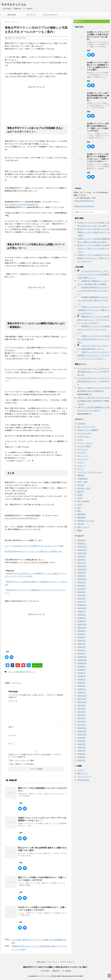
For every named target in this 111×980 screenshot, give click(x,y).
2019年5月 (81, 641)
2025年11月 (82, 550)
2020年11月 (82, 608)
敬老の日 (81, 492)
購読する (79, 21)
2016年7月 (81, 744)
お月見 (80, 440)
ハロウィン (82, 466)
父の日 (80, 505)
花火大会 (81, 524)
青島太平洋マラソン (27, 672)
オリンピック (82, 449)
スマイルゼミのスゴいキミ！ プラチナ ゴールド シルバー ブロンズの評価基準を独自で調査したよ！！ (93, 274)
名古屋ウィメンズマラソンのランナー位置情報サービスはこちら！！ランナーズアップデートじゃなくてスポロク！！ (94, 355)
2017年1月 (81, 725)
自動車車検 (82, 517)
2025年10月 (82, 553)
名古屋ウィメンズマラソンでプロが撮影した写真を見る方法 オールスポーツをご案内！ (94, 339)
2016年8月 (81, 741)
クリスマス (82, 453)
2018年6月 (81, 676)
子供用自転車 (82, 479)
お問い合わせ (12, 15)
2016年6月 (81, 747)
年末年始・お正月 (84, 488)
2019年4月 (81, 644)
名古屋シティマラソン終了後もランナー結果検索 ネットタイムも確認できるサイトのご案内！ (98, 66)
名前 (11, 727)
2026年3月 (81, 540)
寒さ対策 (81, 485)
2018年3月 (81, 686)
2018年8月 (81, 670)
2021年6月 (81, 589)
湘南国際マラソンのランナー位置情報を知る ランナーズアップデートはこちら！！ (94, 329)
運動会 (80, 530)
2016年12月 (82, 728)
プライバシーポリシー (50, 15)
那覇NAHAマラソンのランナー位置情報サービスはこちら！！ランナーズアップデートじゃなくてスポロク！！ (93, 320)
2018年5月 (81, 679)
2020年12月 (82, 605)
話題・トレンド (83, 527)
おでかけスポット (84, 437)
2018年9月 (81, 666)
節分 (79, 508)
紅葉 (79, 511)
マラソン (12, 672)
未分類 (80, 495)
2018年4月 (81, 683)
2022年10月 (82, 579)
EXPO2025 (81, 424)
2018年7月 (81, 673)
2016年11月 (82, 731)
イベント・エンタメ (85, 443)
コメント (13, 701)
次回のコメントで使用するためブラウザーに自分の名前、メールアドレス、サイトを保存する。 (35, 756)
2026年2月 (81, 543)
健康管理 (81, 475)
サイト (11, 744)
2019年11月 (82, 624)
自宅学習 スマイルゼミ (86, 521)
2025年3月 (81, 560)
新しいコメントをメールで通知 (22, 760)
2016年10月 (82, 734)
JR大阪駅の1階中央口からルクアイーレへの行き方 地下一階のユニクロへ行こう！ (93, 291)
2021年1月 (81, 602)
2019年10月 (82, 628)
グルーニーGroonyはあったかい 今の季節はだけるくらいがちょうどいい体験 (34, 546)
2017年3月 (81, 718)
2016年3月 (81, 757)
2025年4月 (81, 556)
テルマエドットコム (14, 4)
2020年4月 (81, 618)
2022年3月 (81, 586)
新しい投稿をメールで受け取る (22, 764)
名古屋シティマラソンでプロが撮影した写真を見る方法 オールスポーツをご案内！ (98, 36)
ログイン (81, 770)
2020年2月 (81, 621)
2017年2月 (81, 722)
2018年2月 (81, 689)
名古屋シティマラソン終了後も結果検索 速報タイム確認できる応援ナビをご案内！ (98, 97)
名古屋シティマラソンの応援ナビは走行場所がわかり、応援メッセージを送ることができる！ (98, 127)
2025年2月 (81, 563)
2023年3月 (81, 573)
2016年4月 (81, 754)
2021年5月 (81, 592)
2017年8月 (81, 709)
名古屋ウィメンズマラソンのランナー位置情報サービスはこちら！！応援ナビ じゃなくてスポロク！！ (94, 310)
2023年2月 (81, 576)
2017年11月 (82, 699)
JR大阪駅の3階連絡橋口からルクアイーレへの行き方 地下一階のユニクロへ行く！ (93, 300)
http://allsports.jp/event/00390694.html (22, 205)
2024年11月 (82, 566)
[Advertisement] (36, 103)
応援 (17, 672)
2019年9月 (81, 631)
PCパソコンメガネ (84, 433)
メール (12, 735)
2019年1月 (81, 654)
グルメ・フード (83, 456)
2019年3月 (81, 647)
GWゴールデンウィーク (86, 427)
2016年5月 (81, 751)
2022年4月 (81, 582)
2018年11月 (82, 660)
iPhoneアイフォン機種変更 (88, 430)
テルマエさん (17, 683)
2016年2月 (81, 760)
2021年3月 (81, 595)
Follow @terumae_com (84, 201)
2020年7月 (81, 611)
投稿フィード (82, 773)
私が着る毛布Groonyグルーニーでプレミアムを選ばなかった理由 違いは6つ (34, 551)
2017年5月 (81, 715)
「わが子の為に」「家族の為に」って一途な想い (56, 971)
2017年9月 (81, 705)
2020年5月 (81, 615)
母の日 (80, 498)
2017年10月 (82, 702)
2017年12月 (82, 696)
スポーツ (81, 462)
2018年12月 (82, 657)
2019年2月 (81, 650)
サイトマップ (31, 15)
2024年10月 (82, 569)
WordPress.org (83, 780)
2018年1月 (81, 692)
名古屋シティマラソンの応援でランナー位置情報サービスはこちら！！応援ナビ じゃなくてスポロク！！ (98, 158)
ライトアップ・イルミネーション (90, 472)
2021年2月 (81, 599)
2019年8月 (81, 634)
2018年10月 (82, 663)
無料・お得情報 (83, 501)
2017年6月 (81, 712)
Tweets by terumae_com (84, 206)
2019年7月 (81, 637)
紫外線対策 (82, 514)
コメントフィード (84, 777)
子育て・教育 (82, 482)
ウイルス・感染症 (84, 446)
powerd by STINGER (76, 976)
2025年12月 (82, 547)
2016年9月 (81, 738)
